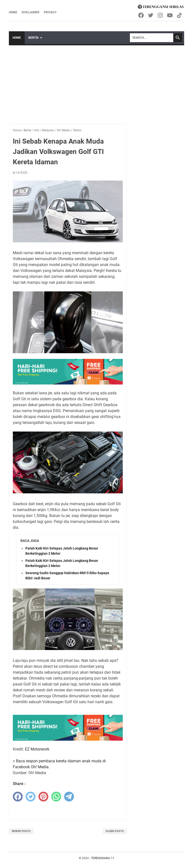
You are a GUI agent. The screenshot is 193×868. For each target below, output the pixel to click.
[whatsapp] (56, 797)
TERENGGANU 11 (103, 858)
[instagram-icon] (161, 15)
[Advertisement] (96, 82)
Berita (33, 38)
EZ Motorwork (37, 749)
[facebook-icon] (141, 15)
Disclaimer (31, 12)
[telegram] (69, 797)
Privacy (50, 12)
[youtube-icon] (170, 15)
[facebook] (18, 797)
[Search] (152, 38)
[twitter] (31, 797)
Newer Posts (21, 831)
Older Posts (115, 831)
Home (13, 12)
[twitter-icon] (151, 15)
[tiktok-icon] (180, 15)
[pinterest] (43, 797)
